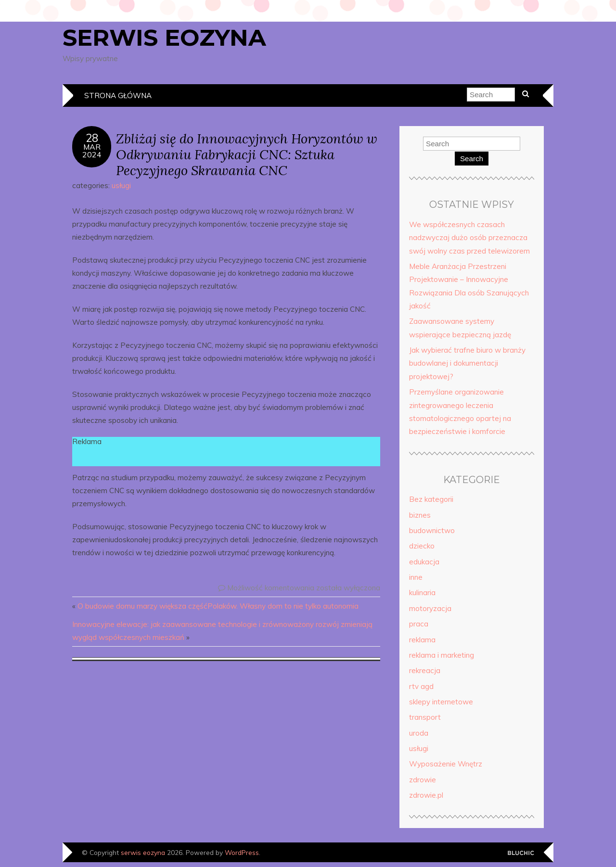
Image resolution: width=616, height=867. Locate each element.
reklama (422, 640)
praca (419, 624)
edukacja (424, 562)
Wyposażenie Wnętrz (446, 764)
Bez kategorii (431, 499)
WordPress (242, 852)
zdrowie (423, 780)
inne (416, 577)
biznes (420, 515)
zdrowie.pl (426, 795)
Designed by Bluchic (521, 853)
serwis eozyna (164, 38)
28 (92, 138)
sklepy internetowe (441, 702)
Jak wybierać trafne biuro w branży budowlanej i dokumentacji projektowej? (467, 363)
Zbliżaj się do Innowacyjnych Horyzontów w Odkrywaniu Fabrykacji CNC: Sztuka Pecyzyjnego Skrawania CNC (247, 154)
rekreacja (425, 670)
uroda (419, 733)
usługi (121, 185)
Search (472, 159)
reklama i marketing (442, 655)
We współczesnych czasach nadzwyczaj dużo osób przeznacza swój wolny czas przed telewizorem (469, 238)
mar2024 (92, 151)
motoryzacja (430, 608)
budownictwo (432, 530)
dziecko (422, 546)
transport (425, 717)
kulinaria (422, 593)
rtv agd (421, 686)
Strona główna (118, 96)
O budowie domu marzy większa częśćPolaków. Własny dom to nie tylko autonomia (218, 606)
